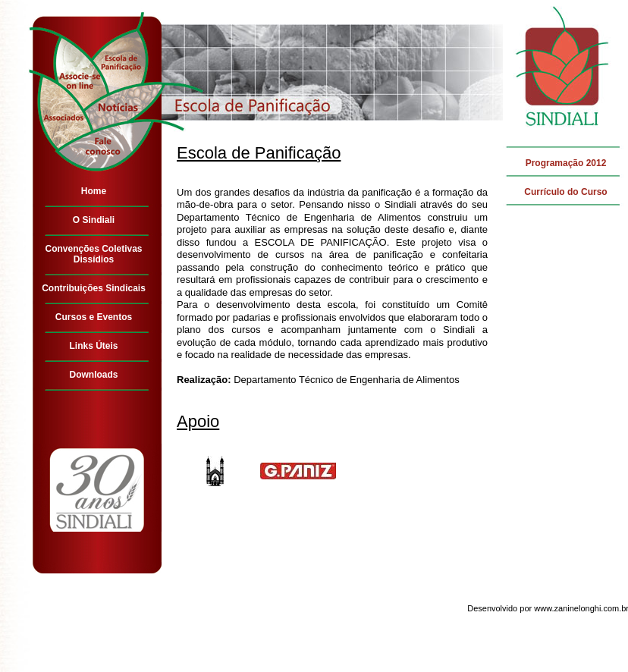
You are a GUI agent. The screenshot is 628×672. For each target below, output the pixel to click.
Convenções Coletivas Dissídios (93, 254)
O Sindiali (94, 220)
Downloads (93, 375)
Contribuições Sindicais (94, 288)
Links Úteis (93, 346)
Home (94, 191)
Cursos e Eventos (94, 317)
